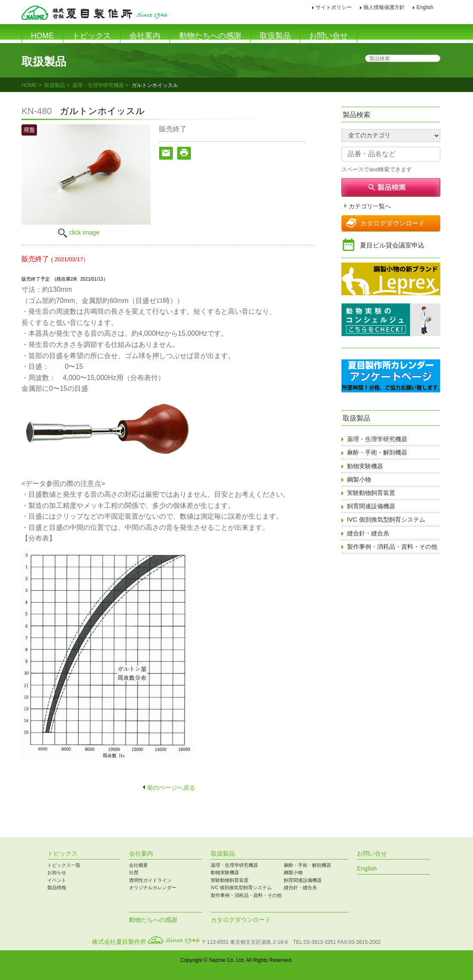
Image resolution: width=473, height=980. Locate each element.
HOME (42, 36)
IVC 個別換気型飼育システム (386, 519)
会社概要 (138, 865)
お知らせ (57, 872)
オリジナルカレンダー (153, 887)
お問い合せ (329, 36)
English (425, 7)
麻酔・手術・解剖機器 (377, 452)
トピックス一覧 (64, 865)
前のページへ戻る (171, 788)
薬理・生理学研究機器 (98, 85)
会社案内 (145, 36)
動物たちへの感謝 (210, 36)
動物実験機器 (365, 466)
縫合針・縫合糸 (368, 533)
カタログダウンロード (393, 223)
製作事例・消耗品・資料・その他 (392, 547)
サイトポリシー (334, 7)
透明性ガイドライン (150, 880)
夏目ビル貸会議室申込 (392, 245)
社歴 (134, 872)
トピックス (92, 36)
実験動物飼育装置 (371, 493)
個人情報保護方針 (384, 7)
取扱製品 (275, 36)
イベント (57, 880)
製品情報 (57, 887)
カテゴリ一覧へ (370, 206)
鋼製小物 (359, 479)
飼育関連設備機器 (371, 506)
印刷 (447, 8)
